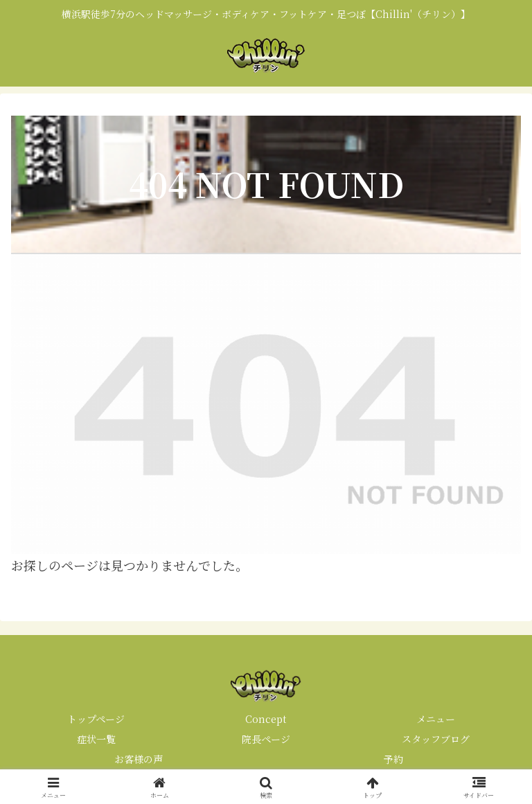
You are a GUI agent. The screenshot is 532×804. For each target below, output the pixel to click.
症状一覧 (96, 739)
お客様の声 (139, 759)
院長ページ (266, 739)
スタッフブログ (436, 739)
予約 (393, 759)
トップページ (96, 719)
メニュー (436, 719)
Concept (266, 719)
